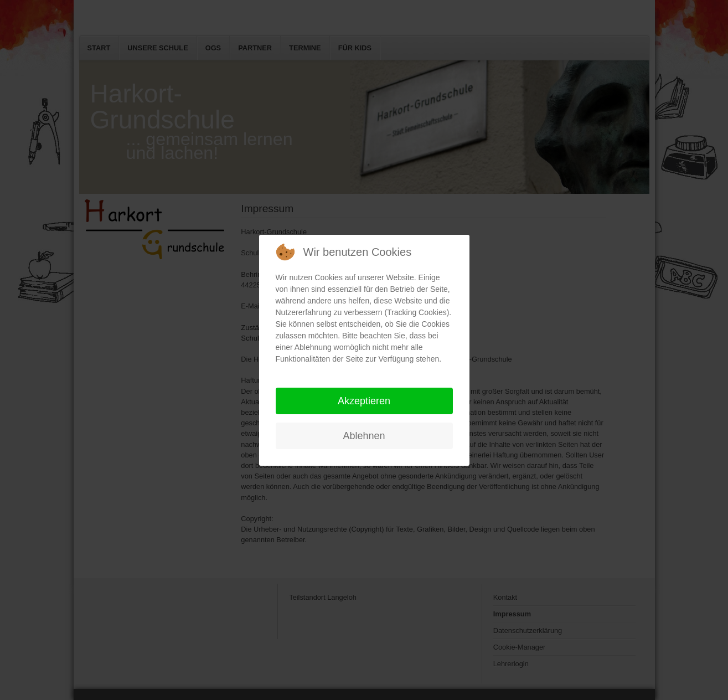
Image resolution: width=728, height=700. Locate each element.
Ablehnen (364, 436)
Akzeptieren (364, 401)
